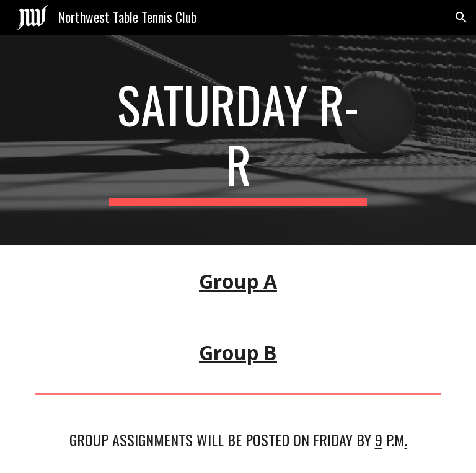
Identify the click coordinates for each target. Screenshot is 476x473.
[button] (461, 17)
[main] (238, 140)
